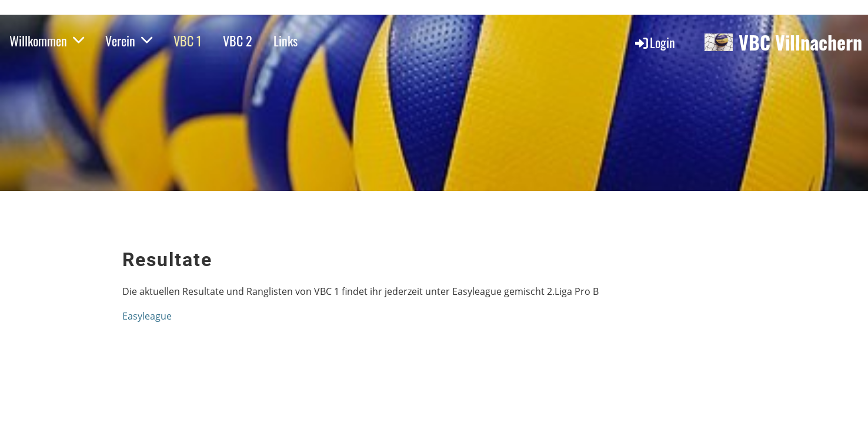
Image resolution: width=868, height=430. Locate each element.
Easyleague (147, 316)
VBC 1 (188, 41)
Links (286, 41)
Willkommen (47, 41)
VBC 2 (238, 41)
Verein (129, 41)
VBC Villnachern (800, 43)
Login (654, 42)
